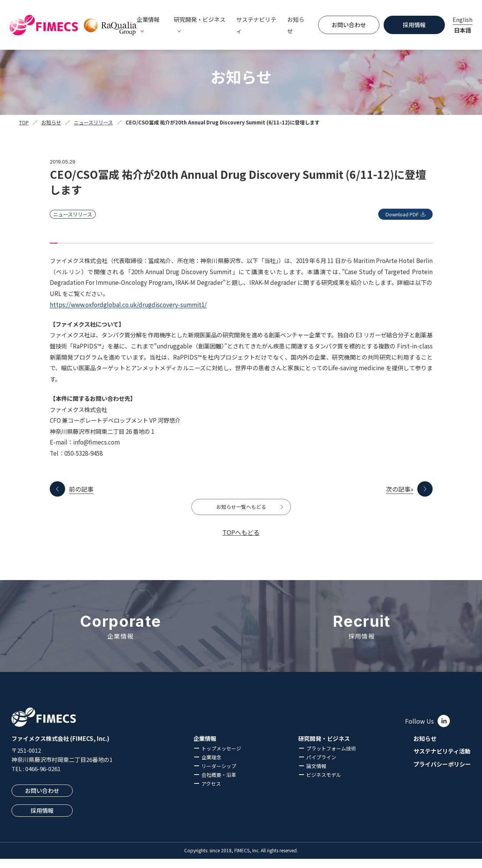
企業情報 (205, 748)
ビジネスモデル (324, 784)
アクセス (211, 793)
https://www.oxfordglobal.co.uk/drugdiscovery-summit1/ (128, 304)
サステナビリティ (256, 25)
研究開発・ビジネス (324, 748)
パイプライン (321, 767)
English (462, 19)
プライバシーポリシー (442, 774)
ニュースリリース (93, 122)
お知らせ (296, 25)
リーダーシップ (219, 776)
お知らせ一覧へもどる (241, 512)
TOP (24, 122)
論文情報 (316, 776)
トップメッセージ (221, 758)
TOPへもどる (241, 541)
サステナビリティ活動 (442, 761)
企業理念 (211, 767)
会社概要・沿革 (219, 784)
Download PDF (395, 214)
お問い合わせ (349, 25)
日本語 (463, 30)
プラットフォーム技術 (331, 758)
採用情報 (414, 25)
